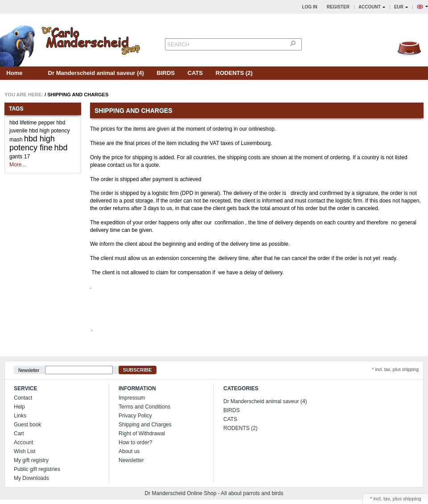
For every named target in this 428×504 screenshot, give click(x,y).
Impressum (132, 398)
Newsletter (29, 370)
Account (23, 442)
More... (18, 165)
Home (14, 73)
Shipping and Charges (78, 95)
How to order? (135, 442)
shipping (412, 499)
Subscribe (138, 370)
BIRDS (166, 73)
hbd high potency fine (32, 143)
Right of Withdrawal (142, 434)
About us (129, 451)
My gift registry (31, 460)
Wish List (25, 451)
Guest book (27, 425)
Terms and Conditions (144, 407)
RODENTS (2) (234, 73)
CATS (195, 73)
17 (27, 157)
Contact (23, 398)
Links (20, 416)
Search (178, 45)
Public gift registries (37, 469)
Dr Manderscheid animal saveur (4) (96, 73)
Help (19, 407)
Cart (19, 434)
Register (338, 7)
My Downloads (31, 478)
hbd (61, 148)
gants (16, 157)
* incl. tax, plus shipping (395, 370)
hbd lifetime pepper (32, 123)
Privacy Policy (135, 416)
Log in (309, 7)
